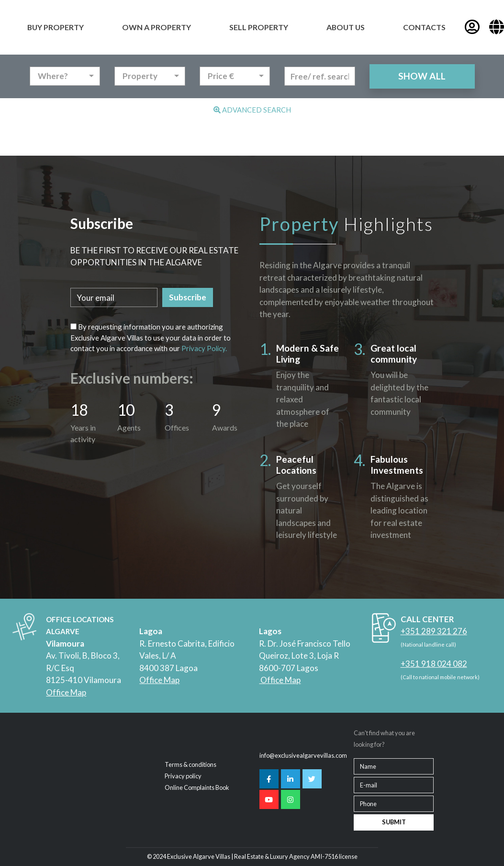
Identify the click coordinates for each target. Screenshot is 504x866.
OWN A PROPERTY (157, 27)
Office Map (66, 692)
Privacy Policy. (204, 348)
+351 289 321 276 (434, 631)
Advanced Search (252, 110)
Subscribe (188, 297)
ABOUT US (346, 27)
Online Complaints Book (197, 787)
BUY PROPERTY (56, 27)
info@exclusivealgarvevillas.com (303, 755)
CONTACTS (424, 27)
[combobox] (65, 76)
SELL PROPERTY (259, 27)
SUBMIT (394, 822)
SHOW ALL (422, 76)
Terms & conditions (190, 764)
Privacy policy (183, 776)
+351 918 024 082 (434, 664)
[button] (497, 27)
